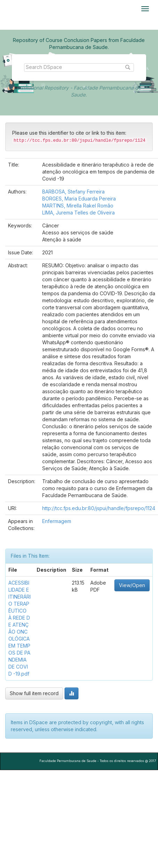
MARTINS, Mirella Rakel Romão (78, 206)
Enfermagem (57, 521)
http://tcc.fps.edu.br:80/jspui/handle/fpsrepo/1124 (99, 508)
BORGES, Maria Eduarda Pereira (79, 199)
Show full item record (34, 693)
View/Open (132, 585)
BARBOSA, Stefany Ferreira (73, 192)
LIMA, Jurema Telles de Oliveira (78, 213)
